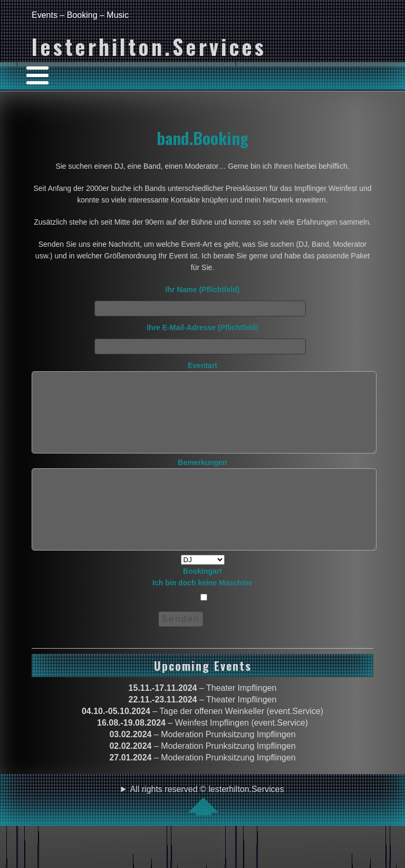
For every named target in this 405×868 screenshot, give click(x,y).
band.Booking (202, 138)
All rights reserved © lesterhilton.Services (207, 832)
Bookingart (202, 626)
